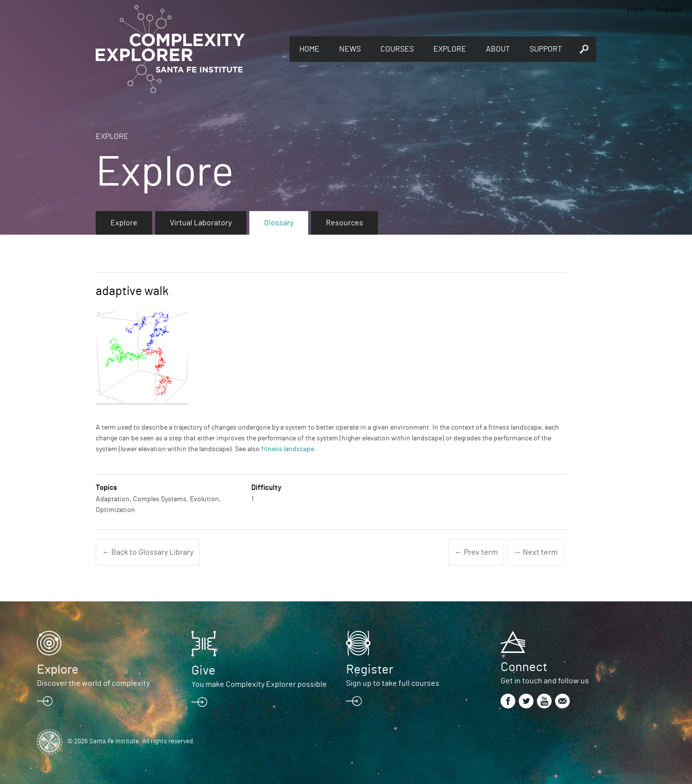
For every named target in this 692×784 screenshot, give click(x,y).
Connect (524, 667)
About (498, 49)
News (350, 49)
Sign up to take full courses (393, 683)
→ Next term (535, 552)
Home (309, 49)
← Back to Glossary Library (148, 552)
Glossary (279, 223)
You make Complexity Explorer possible (259, 684)
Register (669, 10)
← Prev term (476, 552)
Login (636, 10)
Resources (345, 223)
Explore (450, 49)
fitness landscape (288, 449)
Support (546, 49)
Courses (397, 49)
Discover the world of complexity (93, 683)
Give (203, 671)
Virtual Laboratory (201, 223)
